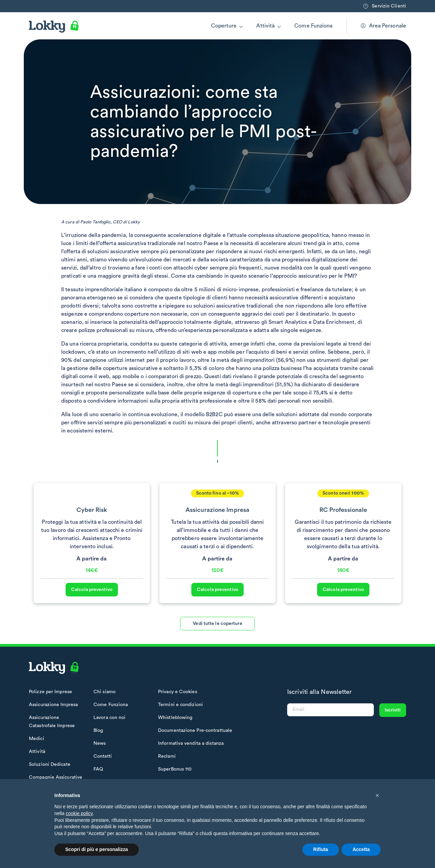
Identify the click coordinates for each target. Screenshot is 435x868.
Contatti (103, 756)
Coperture (224, 26)
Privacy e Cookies (178, 692)
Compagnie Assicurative (56, 777)
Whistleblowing (175, 718)
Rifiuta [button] (321, 849)
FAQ (98, 769)
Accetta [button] (361, 849)
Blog (98, 731)
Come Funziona (313, 26)
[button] (377, 795)
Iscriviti (393, 710)
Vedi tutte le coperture (217, 639)
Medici (37, 739)
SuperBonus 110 (175, 769)
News (100, 743)
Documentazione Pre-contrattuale (195, 731)
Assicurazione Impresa (53, 705)
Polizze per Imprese (50, 692)
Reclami (167, 756)
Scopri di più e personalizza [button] (97, 849)
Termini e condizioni (180, 705)
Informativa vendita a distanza (191, 743)
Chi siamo (105, 692)
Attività (265, 26)
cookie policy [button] (79, 813)
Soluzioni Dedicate (50, 764)
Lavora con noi (109, 718)
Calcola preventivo (92, 605)
